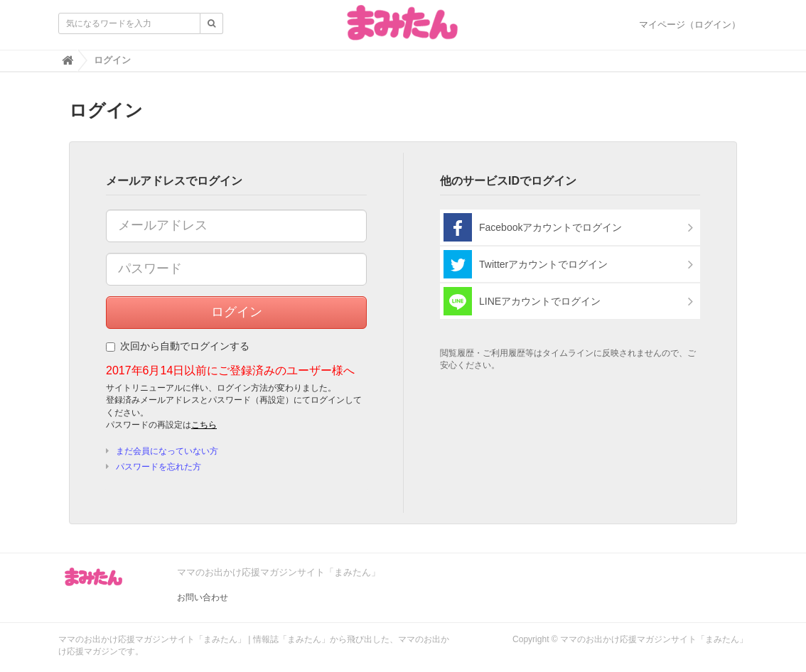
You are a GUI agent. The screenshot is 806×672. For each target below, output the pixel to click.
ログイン (237, 312)
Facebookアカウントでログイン (533, 227)
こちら (204, 425)
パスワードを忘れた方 (158, 467)
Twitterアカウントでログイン (526, 264)
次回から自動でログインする (178, 346)
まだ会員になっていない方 (167, 451)
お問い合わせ (203, 597)
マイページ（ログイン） (690, 25)
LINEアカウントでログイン (522, 301)
